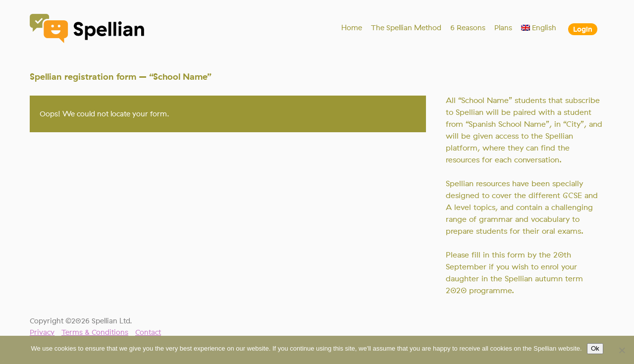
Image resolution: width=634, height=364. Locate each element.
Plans (503, 28)
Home (352, 28)
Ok (595, 349)
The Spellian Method (406, 28)
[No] (622, 350)
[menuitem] (539, 28)
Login (583, 29)
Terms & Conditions (95, 332)
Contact (148, 332)
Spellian (88, 30)
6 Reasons (468, 28)
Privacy (42, 332)
